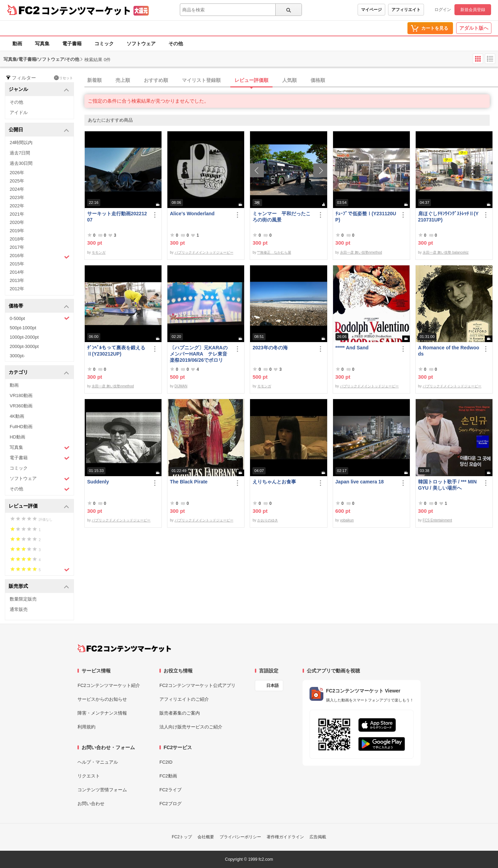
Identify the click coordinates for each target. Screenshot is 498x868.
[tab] (291, 81)
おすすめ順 (156, 80)
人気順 (289, 80)
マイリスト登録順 (201, 80)
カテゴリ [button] (39, 373)
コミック (104, 44)
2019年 (17, 231)
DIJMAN (181, 386)
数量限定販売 (23, 599)
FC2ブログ (170, 804)
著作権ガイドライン (285, 837)
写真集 (42, 44)
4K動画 (17, 416)
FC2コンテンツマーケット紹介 (109, 685)
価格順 (318, 80)
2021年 (17, 214)
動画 (17, 44)
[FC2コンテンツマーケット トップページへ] (124, 648)
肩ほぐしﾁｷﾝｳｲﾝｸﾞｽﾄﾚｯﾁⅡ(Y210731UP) (448, 217)
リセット (63, 78)
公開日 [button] (39, 130)
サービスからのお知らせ (102, 699)
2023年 (17, 197)
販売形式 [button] (39, 587)
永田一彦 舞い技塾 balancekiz (446, 252)
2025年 (17, 181)
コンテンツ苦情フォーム (102, 790)
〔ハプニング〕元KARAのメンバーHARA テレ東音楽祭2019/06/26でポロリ (199, 354)
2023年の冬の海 (270, 348)
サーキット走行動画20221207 (117, 217)
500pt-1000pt (23, 328)
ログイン (443, 10)
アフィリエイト (406, 10)
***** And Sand (352, 348)
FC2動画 (168, 776)
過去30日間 (21, 163)
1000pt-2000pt (24, 337)
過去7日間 (20, 153)
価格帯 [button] (39, 306)
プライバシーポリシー (240, 837)
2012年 (17, 289)
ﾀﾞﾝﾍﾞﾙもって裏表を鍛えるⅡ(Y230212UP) (116, 351)
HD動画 (17, 437)
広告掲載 (318, 837)
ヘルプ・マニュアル (98, 762)
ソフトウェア (141, 44)
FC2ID (166, 762)
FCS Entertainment (437, 520)
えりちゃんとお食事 (274, 482)
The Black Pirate (189, 482)
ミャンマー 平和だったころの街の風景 (282, 217)
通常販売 (19, 609)
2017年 (17, 247)
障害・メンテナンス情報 (102, 713)
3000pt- (17, 356)
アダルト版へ (474, 28)
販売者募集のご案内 (180, 713)
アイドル (19, 112)
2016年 (40, 256)
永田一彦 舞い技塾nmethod (361, 252)
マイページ (371, 10)
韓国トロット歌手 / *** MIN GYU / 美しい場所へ (448, 485)
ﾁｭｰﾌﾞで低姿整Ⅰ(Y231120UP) (366, 217)
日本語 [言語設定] (273, 686)
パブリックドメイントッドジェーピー (204, 252)
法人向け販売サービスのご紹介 (191, 727)
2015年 (17, 264)
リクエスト (89, 776)
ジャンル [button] (39, 90)
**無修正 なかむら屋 (274, 252)
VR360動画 (21, 406)
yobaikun (347, 520)
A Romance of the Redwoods (449, 351)
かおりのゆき (268, 520)
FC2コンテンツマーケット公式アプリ (197, 685)
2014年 (17, 272)
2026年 (17, 173)
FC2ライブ (170, 790)
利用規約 (86, 727)
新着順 (94, 80)
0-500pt (40, 318)
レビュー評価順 (251, 80)
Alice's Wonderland (192, 214)
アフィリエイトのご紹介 (184, 699)
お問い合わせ (91, 804)
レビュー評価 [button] (39, 506)
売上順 (123, 80)
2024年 (17, 189)
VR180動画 (21, 395)
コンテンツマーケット (86, 10)
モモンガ (99, 252)
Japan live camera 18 (360, 482)
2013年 (17, 280)
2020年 (17, 222)
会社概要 (206, 837)
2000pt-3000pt (24, 346)
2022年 (17, 206)
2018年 (17, 239)
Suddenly (98, 482)
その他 (176, 44)
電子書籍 (72, 44)
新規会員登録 (473, 10)
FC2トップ (182, 837)
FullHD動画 (21, 427)
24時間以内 (21, 143)
